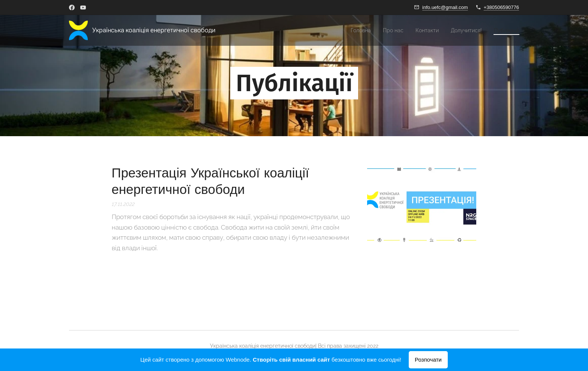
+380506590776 (501, 7)
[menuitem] (347, 30)
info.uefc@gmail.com (445, 7)
